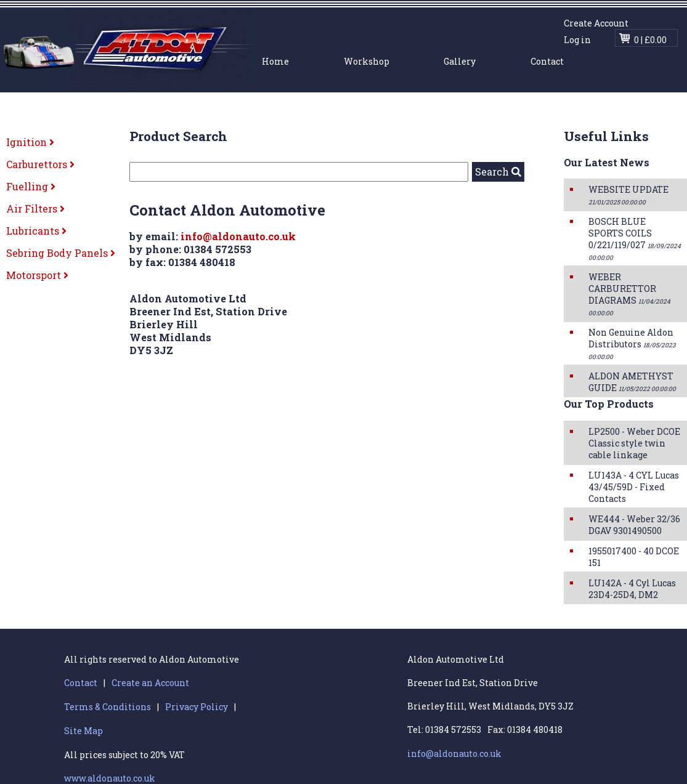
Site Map (83, 731)
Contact (547, 61)
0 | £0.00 (650, 40)
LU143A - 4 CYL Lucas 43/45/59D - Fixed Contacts (634, 487)
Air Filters (35, 208)
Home (275, 61)
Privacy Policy (197, 707)
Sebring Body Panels (61, 253)
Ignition (30, 142)
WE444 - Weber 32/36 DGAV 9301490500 (634, 525)
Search (498, 172)
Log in (577, 40)
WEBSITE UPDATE (628, 195)
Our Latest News (607, 162)
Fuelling (31, 186)
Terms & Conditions (108, 707)
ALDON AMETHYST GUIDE (632, 382)
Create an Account (150, 683)
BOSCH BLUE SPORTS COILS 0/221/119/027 (635, 239)
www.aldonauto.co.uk (110, 778)
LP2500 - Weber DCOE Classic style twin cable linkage (634, 443)
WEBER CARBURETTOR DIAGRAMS (629, 294)
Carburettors (40, 164)
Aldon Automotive (128, 48)
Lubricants (36, 231)
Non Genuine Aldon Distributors (632, 344)
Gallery (460, 61)
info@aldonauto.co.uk (238, 236)
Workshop (367, 61)
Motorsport (37, 275)
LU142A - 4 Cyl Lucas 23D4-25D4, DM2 (632, 589)
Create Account (596, 23)
